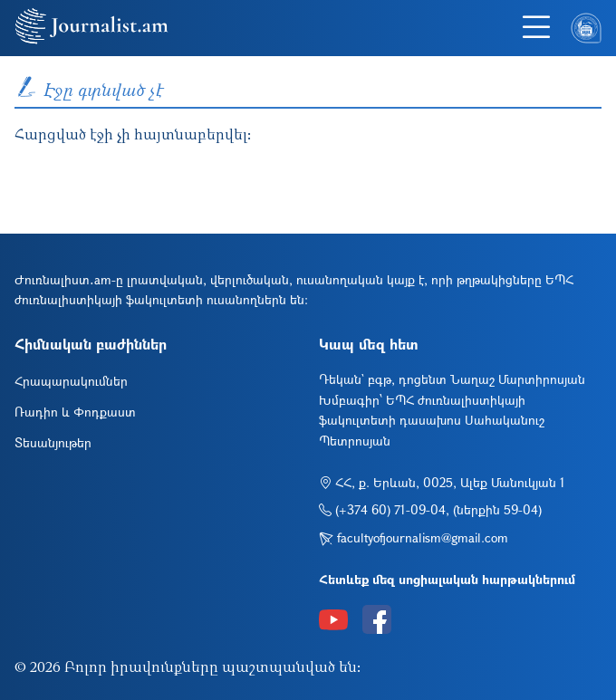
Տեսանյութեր (53, 442)
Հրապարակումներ (71, 381)
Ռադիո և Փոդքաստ (75, 412)
